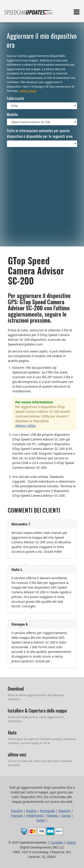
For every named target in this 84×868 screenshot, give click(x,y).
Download (16, 689)
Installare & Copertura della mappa (37, 710)
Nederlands (35, 815)
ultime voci (17, 754)
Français (17, 815)
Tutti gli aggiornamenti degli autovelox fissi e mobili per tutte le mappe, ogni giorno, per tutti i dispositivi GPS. (29, 14)
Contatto (57, 842)
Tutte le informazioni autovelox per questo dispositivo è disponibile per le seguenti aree (40, 133)
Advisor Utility (26, 426)
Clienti (71, 842)
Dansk (66, 815)
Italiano (52, 815)
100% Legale (28, 91)
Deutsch (65, 811)
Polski (41, 820)
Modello (12, 114)
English (31, 811)
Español (17, 811)
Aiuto (12, 732)
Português (47, 811)
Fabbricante (15, 98)
